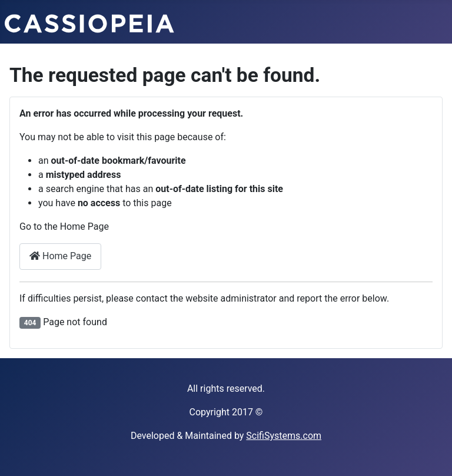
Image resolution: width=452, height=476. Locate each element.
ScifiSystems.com (284, 436)
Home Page (60, 256)
